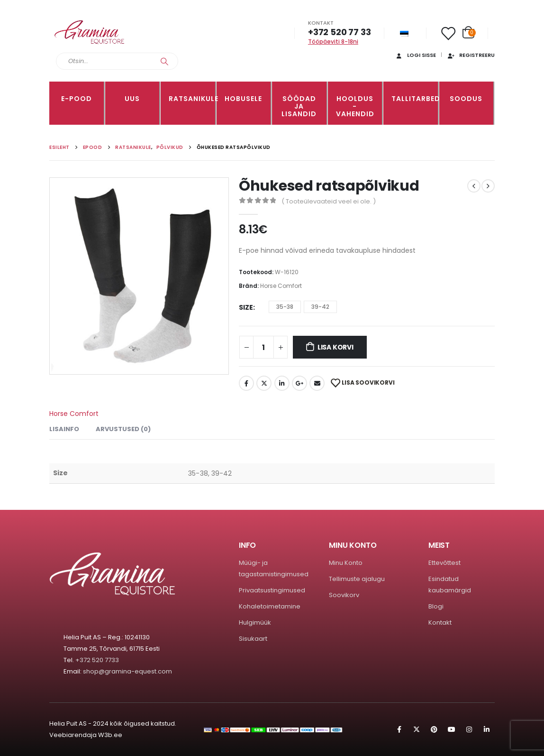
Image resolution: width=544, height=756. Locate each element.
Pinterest (434, 729)
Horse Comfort (281, 286)
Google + (299, 383)
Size (246, 307)
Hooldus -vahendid (355, 106)
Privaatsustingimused (272, 590)
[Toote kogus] (263, 347)
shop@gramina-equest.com (127, 671)
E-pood (77, 99)
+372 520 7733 (97, 660)
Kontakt (440, 622)
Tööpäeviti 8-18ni (333, 41)
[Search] (164, 61)
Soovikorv (344, 595)
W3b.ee (110, 735)
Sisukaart (253, 639)
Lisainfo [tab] (64, 429)
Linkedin (487, 729)
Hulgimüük (255, 622)
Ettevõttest (444, 563)
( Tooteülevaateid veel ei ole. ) (329, 201)
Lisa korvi (335, 347)
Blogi (436, 606)
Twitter (264, 383)
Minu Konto (346, 563)
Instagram (469, 729)
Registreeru (471, 55)
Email (317, 383)
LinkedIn (282, 383)
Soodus (466, 99)
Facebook (246, 383)
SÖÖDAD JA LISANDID (299, 106)
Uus (132, 99)
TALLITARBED (415, 99)
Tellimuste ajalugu (357, 579)
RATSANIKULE (192, 99)
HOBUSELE (243, 99)
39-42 (320, 307)
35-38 (285, 307)
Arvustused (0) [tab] (123, 429)
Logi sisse (415, 55)
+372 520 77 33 (339, 32)
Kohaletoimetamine (270, 606)
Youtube (452, 729)
